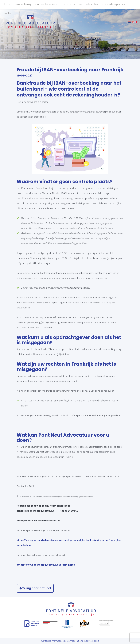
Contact (8, 13)
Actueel (78, 4)
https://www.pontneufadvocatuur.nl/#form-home (46, 565)
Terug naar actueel (36, 588)
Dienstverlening (22, 4)
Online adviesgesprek (113, 4)
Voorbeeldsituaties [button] (46, 4)
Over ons (66, 4)
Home (7, 4)
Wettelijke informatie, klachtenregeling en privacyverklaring (70, 641)
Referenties (92, 4)
